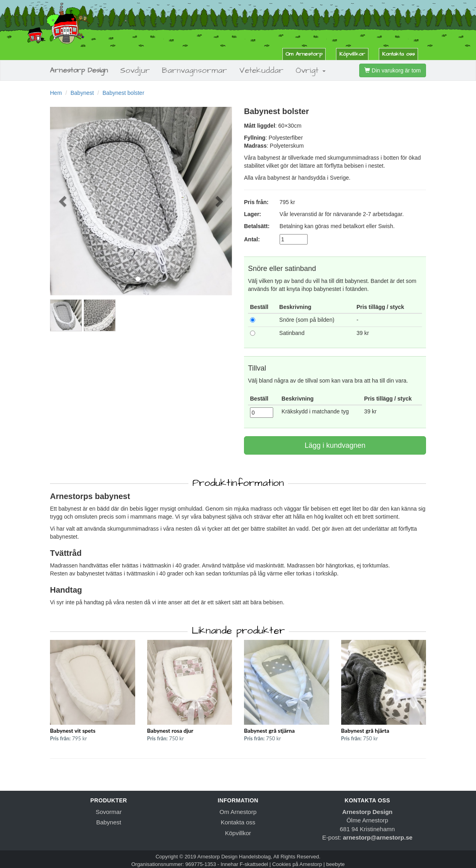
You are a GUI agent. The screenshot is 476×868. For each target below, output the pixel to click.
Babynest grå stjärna (269, 731)
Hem (56, 93)
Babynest (82, 93)
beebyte (336, 864)
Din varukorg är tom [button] (393, 70)
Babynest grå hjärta (365, 731)
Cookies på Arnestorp (297, 864)
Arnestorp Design (79, 70)
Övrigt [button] (311, 70)
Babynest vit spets (73, 731)
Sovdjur (135, 70)
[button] (64, 201)
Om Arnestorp (304, 54)
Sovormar (109, 812)
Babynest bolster (123, 93)
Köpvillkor (352, 54)
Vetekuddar (261, 70)
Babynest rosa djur (170, 731)
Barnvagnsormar (195, 70)
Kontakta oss (398, 54)
